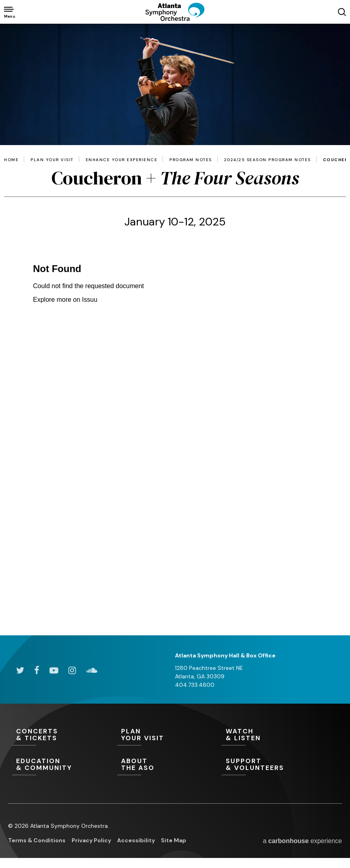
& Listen (274, 735)
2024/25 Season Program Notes (268, 160)
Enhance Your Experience (122, 160)
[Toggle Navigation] (9, 12)
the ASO (170, 765)
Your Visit (170, 735)
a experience (302, 841)
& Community (65, 765)
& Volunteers (274, 765)
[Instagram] (72, 670)
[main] (175, 330)
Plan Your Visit (52, 160)
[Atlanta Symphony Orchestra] (175, 18)
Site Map (174, 840)
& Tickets (65, 735)
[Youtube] (54, 670)
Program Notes (191, 160)
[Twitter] (20, 670)
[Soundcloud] (92, 670)
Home (11, 160)
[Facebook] (37, 670)
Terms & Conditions (37, 840)
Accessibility (136, 840)
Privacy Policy (91, 840)
